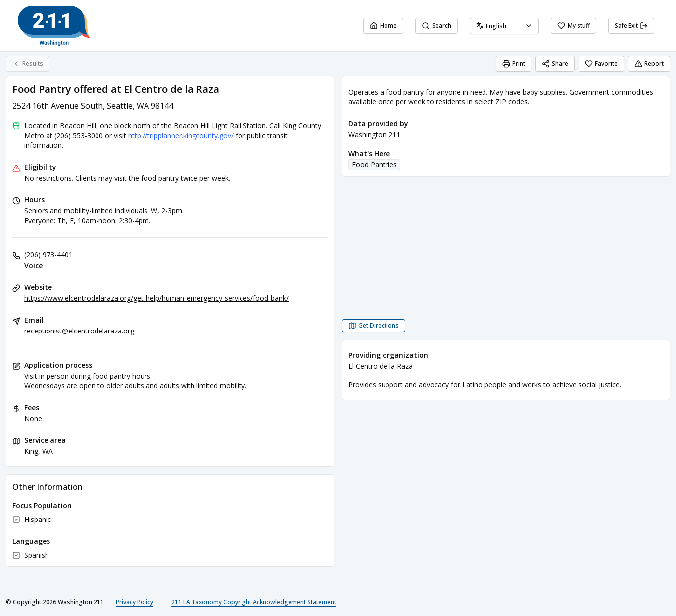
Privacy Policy (135, 602)
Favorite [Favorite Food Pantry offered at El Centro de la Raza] (601, 64)
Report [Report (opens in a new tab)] (649, 64)
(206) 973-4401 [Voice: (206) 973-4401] (48, 255)
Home (383, 25)
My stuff (574, 25)
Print (514, 64)
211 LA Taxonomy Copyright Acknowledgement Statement (254, 602)
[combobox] (504, 26)
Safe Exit (631, 25)
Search (436, 25)
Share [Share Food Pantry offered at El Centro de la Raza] (555, 64)
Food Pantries (374, 165)
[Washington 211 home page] (54, 26)
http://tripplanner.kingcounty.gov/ (181, 135)
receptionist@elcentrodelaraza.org (79, 331)
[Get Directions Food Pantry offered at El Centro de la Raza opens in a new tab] (374, 326)
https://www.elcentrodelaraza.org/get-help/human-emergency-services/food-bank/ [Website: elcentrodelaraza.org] (156, 298)
